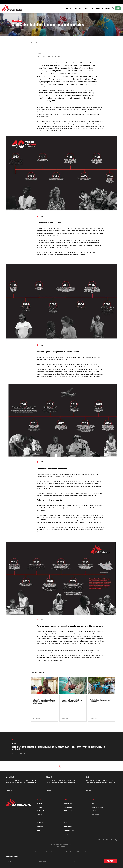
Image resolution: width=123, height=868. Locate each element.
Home (32, 43)
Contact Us (39, 815)
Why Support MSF (68, 834)
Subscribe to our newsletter (112, 2)
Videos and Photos (96, 815)
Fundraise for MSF (68, 827)
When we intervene (68, 803)
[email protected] (61, 848)
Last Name (43, 861)
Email (74, 861)
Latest (38, 43)
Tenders (39, 830)
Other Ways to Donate (69, 830)
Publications (94, 811)
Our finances (40, 807)
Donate (118, 8)
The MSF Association (41, 811)
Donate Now (89, 791)
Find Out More (9, 791)
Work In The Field (41, 823)
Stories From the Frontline (97, 807)
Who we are (39, 803)
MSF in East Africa (68, 807)
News (93, 803)
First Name (10, 861)
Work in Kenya (40, 827)
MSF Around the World (69, 811)
